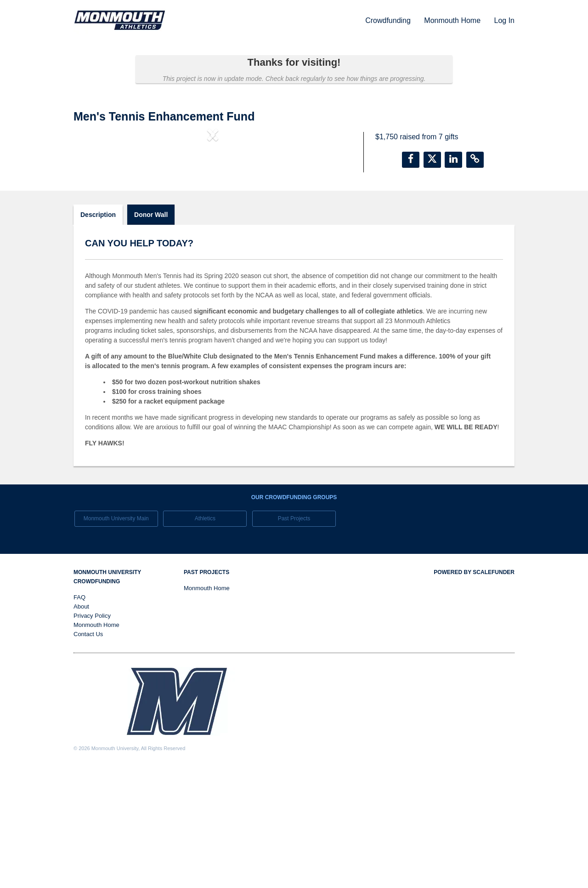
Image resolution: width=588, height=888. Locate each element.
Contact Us (88, 752)
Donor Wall (151, 332)
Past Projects (294, 636)
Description (98, 332)
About (81, 724)
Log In (504, 20)
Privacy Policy (92, 733)
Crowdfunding (389, 20)
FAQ (79, 715)
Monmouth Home (453, 20)
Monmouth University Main (116, 636)
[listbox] (213, 211)
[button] (94, 211)
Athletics (205, 636)
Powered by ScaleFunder (474, 690)
